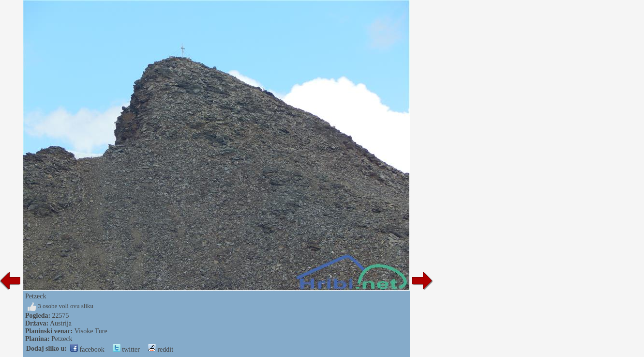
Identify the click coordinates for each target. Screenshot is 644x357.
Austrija (61, 323)
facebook (87, 349)
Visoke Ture (91, 331)
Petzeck (62, 339)
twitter (126, 349)
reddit (161, 349)
